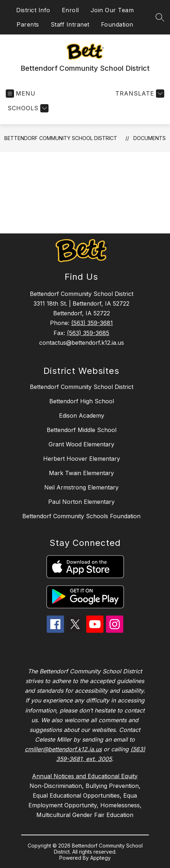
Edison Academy (82, 416)
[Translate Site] (139, 94)
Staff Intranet (70, 24)
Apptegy (100, 858)
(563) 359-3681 (92, 323)
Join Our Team (112, 10)
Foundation (117, 24)
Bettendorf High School (82, 401)
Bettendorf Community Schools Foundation (81, 516)
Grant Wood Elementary (81, 444)
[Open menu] (21, 94)
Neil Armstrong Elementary (81, 487)
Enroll (70, 10)
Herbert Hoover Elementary (82, 459)
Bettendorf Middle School (82, 430)
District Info (33, 10)
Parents (28, 24)
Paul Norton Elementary (81, 502)
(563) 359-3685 (88, 333)
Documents (150, 138)
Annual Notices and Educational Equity (85, 776)
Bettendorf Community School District (61, 138)
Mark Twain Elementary (81, 473)
